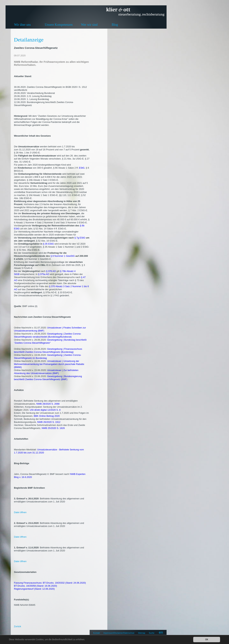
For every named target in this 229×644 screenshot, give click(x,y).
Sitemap (142, 633)
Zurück (18, 626)
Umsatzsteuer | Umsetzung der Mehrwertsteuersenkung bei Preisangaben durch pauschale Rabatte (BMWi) (49, 364)
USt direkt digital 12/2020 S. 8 (45, 410)
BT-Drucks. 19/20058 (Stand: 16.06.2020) (36, 586)
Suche (152, 633)
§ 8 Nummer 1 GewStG (63, 256)
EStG (82, 168)
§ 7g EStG (80, 238)
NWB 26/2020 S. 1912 (49, 422)
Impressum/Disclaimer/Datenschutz (119, 633)
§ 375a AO (44, 274)
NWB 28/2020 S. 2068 (48, 404)
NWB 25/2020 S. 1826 (53, 428)
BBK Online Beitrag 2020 (47, 416)
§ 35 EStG (48, 244)
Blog (115, 25)
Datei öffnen (20, 512)
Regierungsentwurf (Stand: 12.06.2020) (34, 589)
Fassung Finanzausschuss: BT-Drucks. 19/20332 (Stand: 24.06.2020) (50, 583)
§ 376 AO (51, 271)
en (161, 632)
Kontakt (97, 633)
